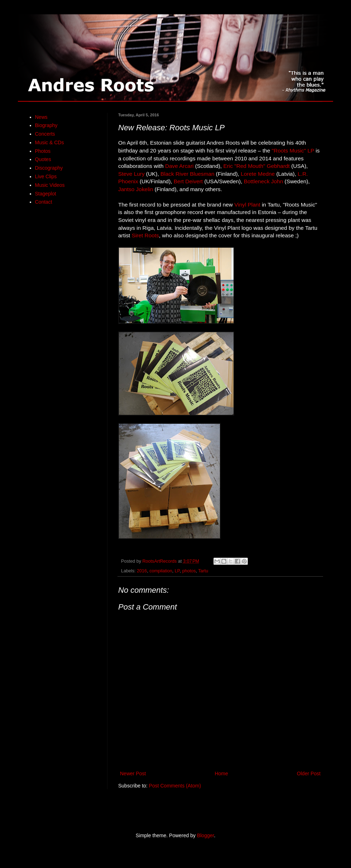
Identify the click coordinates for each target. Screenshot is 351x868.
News (41, 117)
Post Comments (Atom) (175, 786)
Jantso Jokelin (136, 189)
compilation (161, 571)
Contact (44, 202)
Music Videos (50, 185)
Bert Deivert (189, 181)
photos (189, 571)
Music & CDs (50, 142)
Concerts (45, 134)
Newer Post (133, 774)
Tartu (203, 571)
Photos (43, 151)
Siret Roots (145, 235)
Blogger (205, 835)
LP (177, 571)
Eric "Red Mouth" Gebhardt (256, 166)
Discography (49, 168)
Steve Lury (131, 174)
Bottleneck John (264, 181)
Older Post (309, 774)
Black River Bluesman (187, 174)
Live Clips (46, 176)
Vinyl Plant (247, 205)
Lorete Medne (258, 174)
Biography (46, 125)
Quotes (43, 159)
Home (221, 774)
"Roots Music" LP (293, 151)
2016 (142, 571)
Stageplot (46, 194)
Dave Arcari (179, 166)
